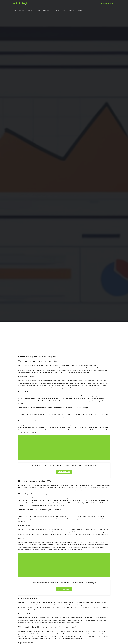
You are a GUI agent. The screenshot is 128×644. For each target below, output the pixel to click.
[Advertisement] (64, 335)
